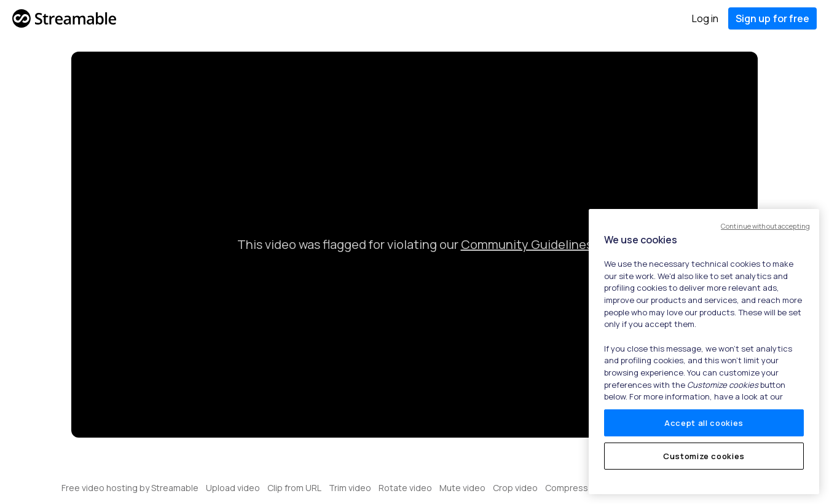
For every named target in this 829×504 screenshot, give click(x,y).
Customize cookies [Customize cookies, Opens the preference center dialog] (704, 456)
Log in (705, 18)
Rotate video (405, 488)
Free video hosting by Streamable (130, 488)
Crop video (515, 488)
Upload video (233, 488)
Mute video (462, 488)
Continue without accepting (765, 226)
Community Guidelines (527, 244)
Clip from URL (294, 488)
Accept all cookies (704, 423)
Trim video (350, 488)
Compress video (579, 488)
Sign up (772, 18)
